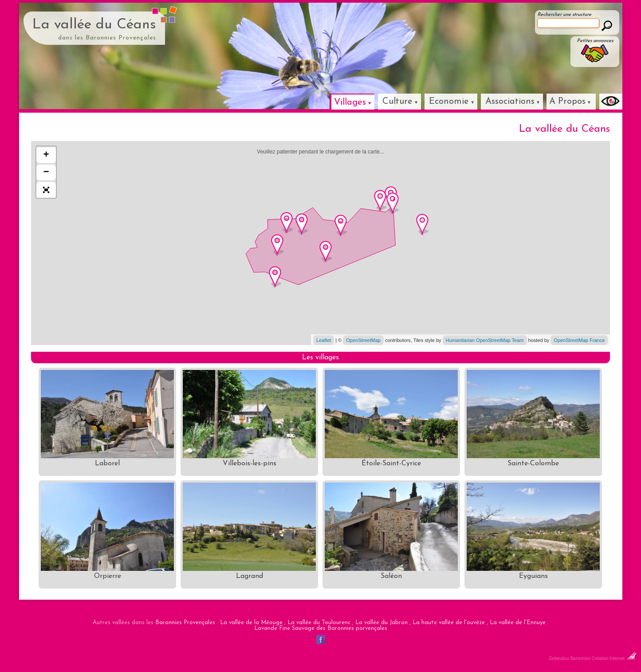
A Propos (567, 102)
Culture (397, 102)
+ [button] (46, 155)
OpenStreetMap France (579, 340)
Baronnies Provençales (185, 623)
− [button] (46, 173)
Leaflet (324, 340)
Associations (510, 102)
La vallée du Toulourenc (319, 623)
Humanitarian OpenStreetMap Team (485, 340)
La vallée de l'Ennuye (518, 623)
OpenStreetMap (363, 340)
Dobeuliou (559, 658)
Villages (350, 102)
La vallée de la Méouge (251, 623)
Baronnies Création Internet (604, 658)
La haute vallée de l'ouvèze (449, 623)
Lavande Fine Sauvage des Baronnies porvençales (321, 628)
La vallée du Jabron (381, 623)
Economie (449, 102)
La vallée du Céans (94, 25)
